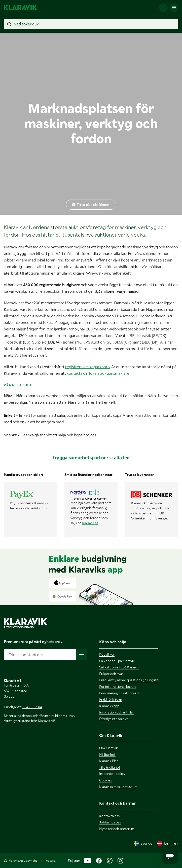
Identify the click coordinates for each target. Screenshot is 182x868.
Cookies (105, 780)
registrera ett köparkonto (87, 367)
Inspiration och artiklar (117, 712)
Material (51, 861)
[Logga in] (163, 8)
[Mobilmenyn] (174, 8)
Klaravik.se (90, 523)
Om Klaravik (108, 748)
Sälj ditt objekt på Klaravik (119, 667)
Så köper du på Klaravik (117, 661)
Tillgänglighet (110, 767)
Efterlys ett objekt (114, 719)
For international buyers (118, 687)
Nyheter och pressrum (117, 829)
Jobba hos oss (110, 822)
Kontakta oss (109, 816)
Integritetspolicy (112, 774)
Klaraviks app (109, 706)
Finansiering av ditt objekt (119, 693)
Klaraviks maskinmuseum (118, 787)
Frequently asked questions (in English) (129, 680)
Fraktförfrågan (111, 699)
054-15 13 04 (32, 707)
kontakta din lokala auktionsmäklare (98, 373)
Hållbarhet (107, 754)
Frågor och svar (111, 674)
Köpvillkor (107, 654)
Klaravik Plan (109, 761)
